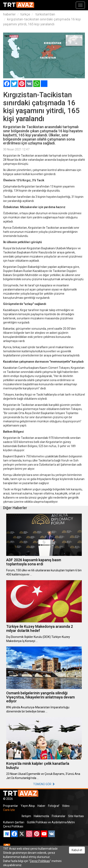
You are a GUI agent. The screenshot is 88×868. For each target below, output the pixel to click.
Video (66, 806)
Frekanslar (59, 816)
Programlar (11, 806)
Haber (41, 806)
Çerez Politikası (13, 826)
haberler (9, 14)
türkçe (25, 14)
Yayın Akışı (28, 806)
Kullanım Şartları (14, 822)
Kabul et (77, 850)
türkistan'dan (45, 14)
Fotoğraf (54, 806)
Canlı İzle (9, 810)
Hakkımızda (41, 816)
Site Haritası (76, 816)
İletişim (26, 816)
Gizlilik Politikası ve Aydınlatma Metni (51, 822)
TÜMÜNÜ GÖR (44, 784)
